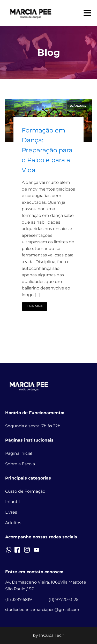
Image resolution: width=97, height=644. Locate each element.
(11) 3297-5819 (18, 599)
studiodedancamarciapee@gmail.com (42, 610)
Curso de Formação (25, 491)
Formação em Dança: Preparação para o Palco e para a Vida (47, 150)
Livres (11, 512)
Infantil (12, 502)
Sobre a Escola (20, 464)
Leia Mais (35, 306)
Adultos (13, 523)
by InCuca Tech (49, 635)
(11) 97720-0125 (64, 599)
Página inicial (19, 453)
